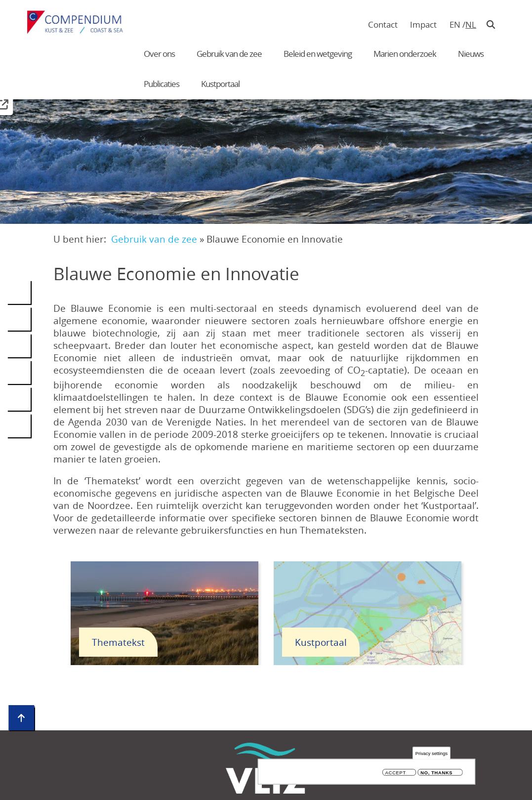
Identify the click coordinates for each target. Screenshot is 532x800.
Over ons (159, 54)
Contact (383, 24)
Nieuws (471, 54)
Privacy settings (431, 753)
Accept (396, 773)
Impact (423, 24)
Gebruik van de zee (229, 54)
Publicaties (162, 84)
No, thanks (436, 773)
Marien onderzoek (405, 54)
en (455, 24)
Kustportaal (220, 84)
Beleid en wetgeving (318, 54)
